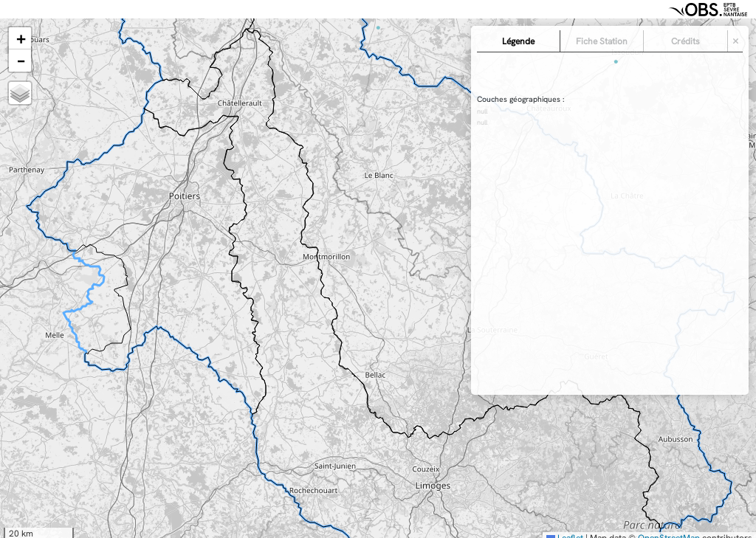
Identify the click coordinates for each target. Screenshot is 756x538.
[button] (20, 38)
